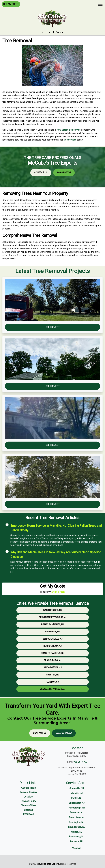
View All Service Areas (52, 689)
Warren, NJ (77, 832)
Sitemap (28, 810)
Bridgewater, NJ (53, 668)
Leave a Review (28, 792)
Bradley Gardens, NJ (52, 653)
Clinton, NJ (53, 682)
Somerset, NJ (77, 813)
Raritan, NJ (77, 798)
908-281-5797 (52, 32)
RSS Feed (28, 814)
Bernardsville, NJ (53, 639)
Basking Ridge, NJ (53, 610)
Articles (28, 797)
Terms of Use (28, 806)
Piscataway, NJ (77, 837)
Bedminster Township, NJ (53, 617)
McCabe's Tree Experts (48, 864)
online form (58, 592)
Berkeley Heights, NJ (52, 624)
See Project (53, 327)
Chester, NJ (52, 675)
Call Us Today (64, 733)
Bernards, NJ (53, 632)
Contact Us (41, 173)
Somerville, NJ (77, 788)
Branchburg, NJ (52, 660)
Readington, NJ (77, 822)
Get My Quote (11, 4)
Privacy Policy (28, 801)
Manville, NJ (77, 793)
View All (77, 848)
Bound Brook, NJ (52, 646)
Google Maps (28, 788)
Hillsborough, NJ (77, 808)
